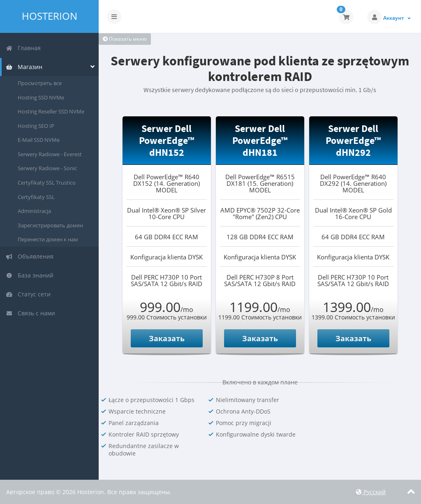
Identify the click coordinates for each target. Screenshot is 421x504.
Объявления (30, 256)
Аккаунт (397, 18)
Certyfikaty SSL (36, 197)
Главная (23, 48)
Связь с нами (30, 313)
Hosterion (50, 16)
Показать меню (125, 39)
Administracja (34, 211)
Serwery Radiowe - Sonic (47, 168)
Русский (371, 492)
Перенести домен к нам (48, 239)
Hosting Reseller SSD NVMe (51, 111)
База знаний (30, 275)
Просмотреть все (40, 83)
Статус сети (28, 294)
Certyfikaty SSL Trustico (47, 183)
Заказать (167, 338)
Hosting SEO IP (36, 126)
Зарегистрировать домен (50, 225)
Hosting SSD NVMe (41, 97)
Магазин (24, 67)
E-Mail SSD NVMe (39, 140)
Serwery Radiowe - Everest (50, 154)
